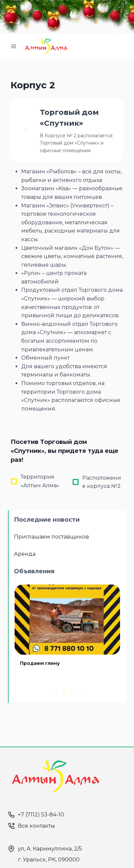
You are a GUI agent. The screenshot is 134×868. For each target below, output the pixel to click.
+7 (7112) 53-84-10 (41, 815)
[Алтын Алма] (46, 46)
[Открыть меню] (14, 46)
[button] (51, 693)
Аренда (25, 554)
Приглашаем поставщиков (51, 537)
